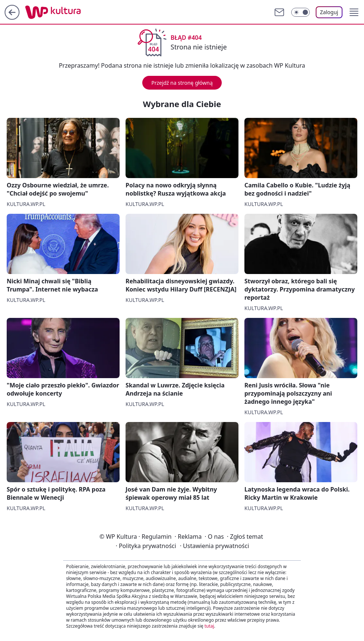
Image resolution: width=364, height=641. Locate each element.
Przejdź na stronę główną (182, 83)
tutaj (209, 626)
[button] (354, 12)
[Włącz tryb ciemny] (300, 12)
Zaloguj (329, 12)
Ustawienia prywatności (214, 546)
